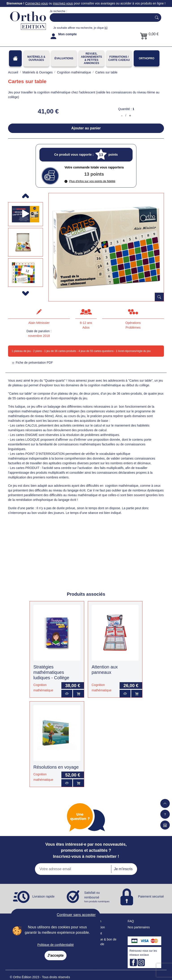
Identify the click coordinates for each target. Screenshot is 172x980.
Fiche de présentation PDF (32, 363)
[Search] (100, 18)
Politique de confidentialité (56, 945)
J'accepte (56, 955)
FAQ (131, 921)
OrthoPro (147, 58)
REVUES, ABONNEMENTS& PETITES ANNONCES (91, 58)
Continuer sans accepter (76, 915)
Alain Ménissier (39, 323)
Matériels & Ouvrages (36, 58)
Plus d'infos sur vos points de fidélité (90, 181)
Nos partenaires (139, 927)
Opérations (133, 323)
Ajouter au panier (86, 128)
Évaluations (64, 58)
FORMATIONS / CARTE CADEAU (119, 58)
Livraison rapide (44, 896)
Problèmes (133, 327)
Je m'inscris (123, 869)
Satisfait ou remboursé (97, 897)
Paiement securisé (151, 896)
